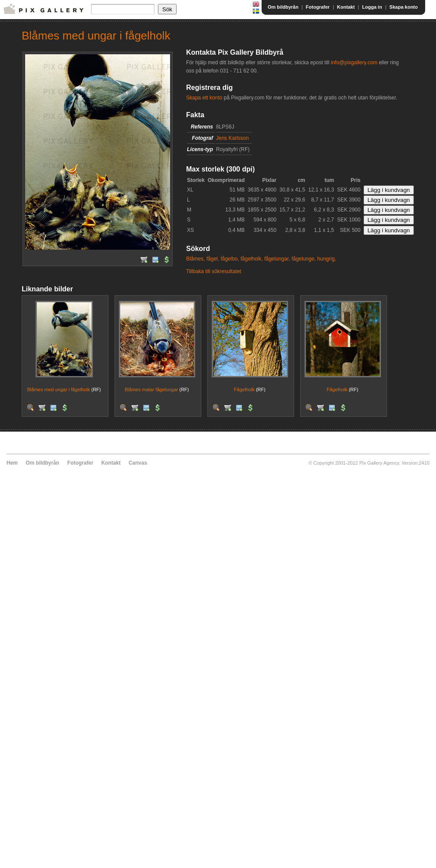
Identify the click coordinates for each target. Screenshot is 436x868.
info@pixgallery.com (354, 63)
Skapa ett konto (204, 98)
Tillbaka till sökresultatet (214, 271)
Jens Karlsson (232, 138)
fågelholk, (251, 259)
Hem (12, 463)
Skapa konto (404, 7)
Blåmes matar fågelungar (152, 389)
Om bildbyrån (283, 7)
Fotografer (318, 7)
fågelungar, (277, 259)
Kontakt (346, 7)
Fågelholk (244, 389)
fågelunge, (304, 259)
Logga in (372, 7)
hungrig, (326, 259)
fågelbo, (230, 259)
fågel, (213, 259)
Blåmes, (195, 259)
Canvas (138, 463)
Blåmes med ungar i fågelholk (59, 389)
